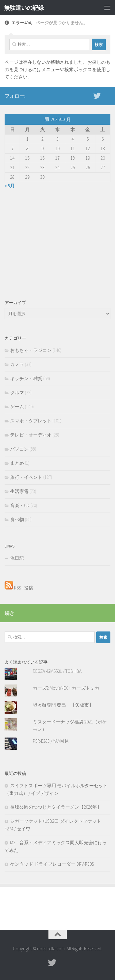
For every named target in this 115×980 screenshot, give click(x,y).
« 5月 (10, 186)
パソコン (19, 449)
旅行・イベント (26, 477)
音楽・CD (20, 505)
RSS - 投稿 (19, 588)
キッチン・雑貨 (26, 378)
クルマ (17, 393)
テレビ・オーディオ (31, 435)
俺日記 (17, 558)
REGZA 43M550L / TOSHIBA (57, 671)
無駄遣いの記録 (24, 8)
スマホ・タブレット (31, 421)
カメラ (17, 364)
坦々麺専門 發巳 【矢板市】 (63, 705)
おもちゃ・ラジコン (31, 350)
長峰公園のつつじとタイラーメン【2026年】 (56, 807)
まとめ (17, 463)
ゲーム (17, 407)
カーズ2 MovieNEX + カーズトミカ (66, 688)
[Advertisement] (58, 243)
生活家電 (19, 491)
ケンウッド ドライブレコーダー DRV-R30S (52, 864)
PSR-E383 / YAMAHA (51, 741)
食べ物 (17, 519)
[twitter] (97, 96)
